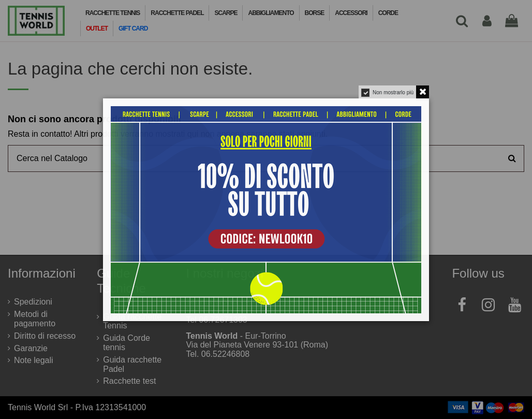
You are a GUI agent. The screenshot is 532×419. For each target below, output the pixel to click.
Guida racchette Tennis (132, 321)
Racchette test (129, 381)
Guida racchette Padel (132, 364)
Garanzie (31, 348)
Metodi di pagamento (35, 319)
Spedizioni (33, 302)
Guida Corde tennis (127, 343)
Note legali (34, 360)
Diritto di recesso (45, 336)
